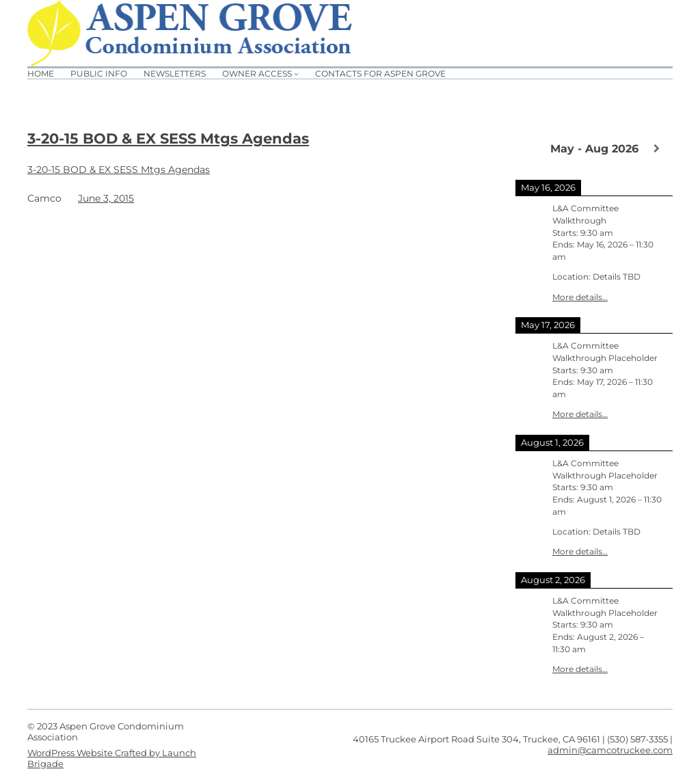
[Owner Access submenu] (296, 73)
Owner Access (257, 73)
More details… (580, 297)
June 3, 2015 (106, 198)
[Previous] (531, 148)
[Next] (657, 148)
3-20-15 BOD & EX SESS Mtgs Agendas (168, 138)
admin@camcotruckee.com (610, 750)
